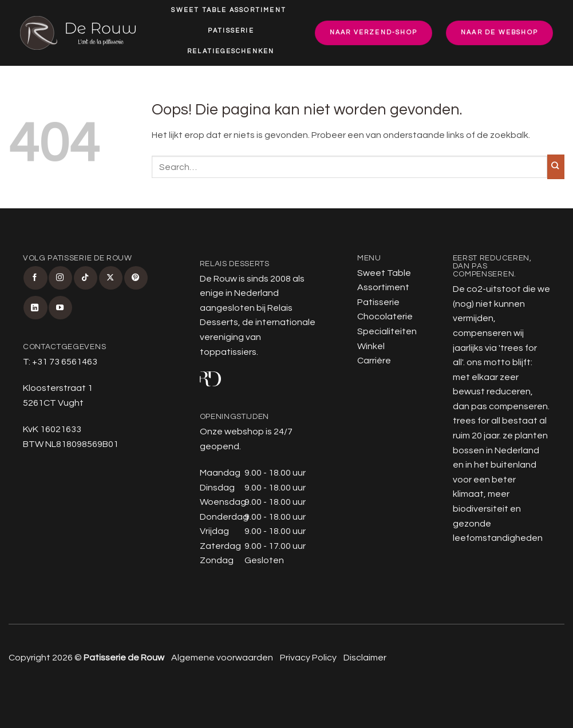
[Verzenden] (556, 167)
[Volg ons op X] (111, 278)
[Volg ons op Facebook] (35, 278)
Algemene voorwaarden (222, 658)
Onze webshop (232, 432)
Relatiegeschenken (231, 51)
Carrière (233, 95)
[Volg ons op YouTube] (60, 308)
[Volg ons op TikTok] (86, 278)
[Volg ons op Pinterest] (136, 278)
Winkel (274, 73)
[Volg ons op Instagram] (60, 278)
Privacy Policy (308, 658)
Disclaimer (365, 658)
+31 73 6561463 (65, 362)
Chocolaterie (385, 316)
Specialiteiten (201, 73)
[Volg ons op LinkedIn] (35, 308)
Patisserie (231, 31)
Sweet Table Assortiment (229, 10)
